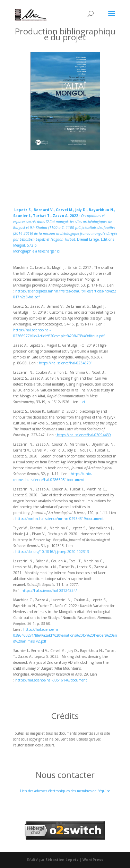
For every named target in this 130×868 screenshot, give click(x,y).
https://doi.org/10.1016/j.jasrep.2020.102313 (52, 552)
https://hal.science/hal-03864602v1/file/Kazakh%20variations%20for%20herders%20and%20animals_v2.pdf (65, 635)
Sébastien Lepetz (62, 860)
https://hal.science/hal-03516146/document (51, 680)
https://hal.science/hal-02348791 (66, 363)
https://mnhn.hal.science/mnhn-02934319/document (59, 519)
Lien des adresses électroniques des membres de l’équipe (65, 791)
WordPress (93, 860)
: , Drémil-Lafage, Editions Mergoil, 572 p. (65, 228)
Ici (83, 402)
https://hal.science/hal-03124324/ (49, 590)
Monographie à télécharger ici (37, 251)
